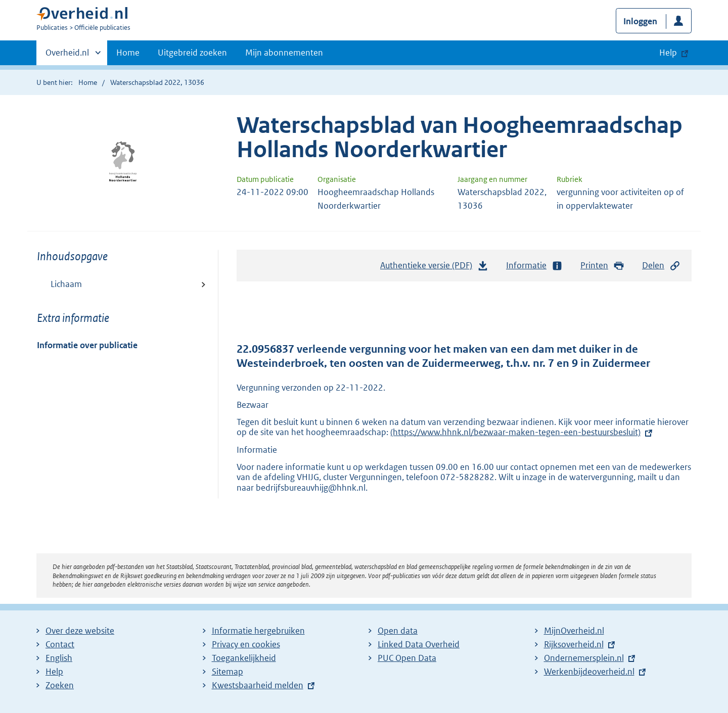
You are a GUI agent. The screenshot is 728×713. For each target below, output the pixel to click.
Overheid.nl (67, 56)
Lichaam (66, 284)
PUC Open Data (407, 658)
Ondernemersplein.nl (584, 658)
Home (128, 53)
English (59, 658)
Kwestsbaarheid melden (258, 685)
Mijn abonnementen (284, 53)
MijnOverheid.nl (574, 631)
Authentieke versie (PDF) (434, 268)
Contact (60, 644)
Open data (398, 631)
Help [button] (668, 53)
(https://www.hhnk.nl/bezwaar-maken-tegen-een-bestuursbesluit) (515, 432)
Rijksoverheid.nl (574, 644)
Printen (602, 266)
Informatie (534, 266)
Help (54, 672)
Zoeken (60, 685)
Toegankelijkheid (244, 658)
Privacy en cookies (246, 644)
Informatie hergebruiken (258, 631)
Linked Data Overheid (419, 644)
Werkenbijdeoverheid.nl (589, 672)
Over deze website (80, 631)
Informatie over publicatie (87, 345)
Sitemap (227, 672)
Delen (661, 266)
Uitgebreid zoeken (192, 53)
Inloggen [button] (640, 21)
